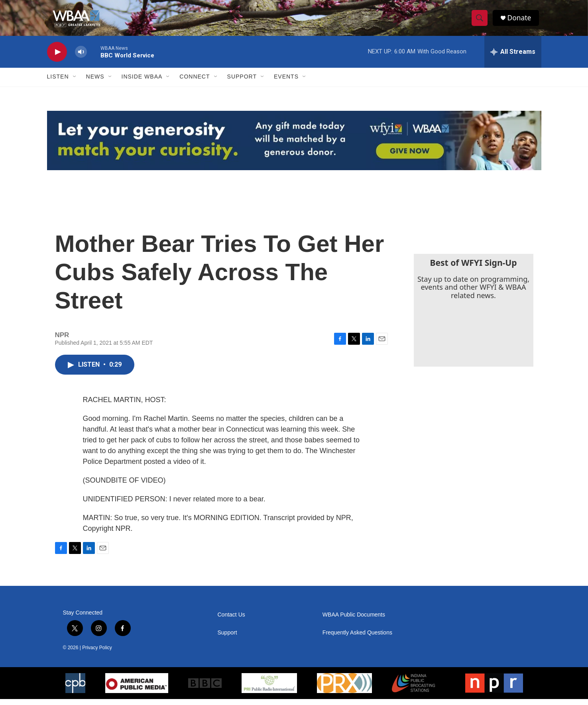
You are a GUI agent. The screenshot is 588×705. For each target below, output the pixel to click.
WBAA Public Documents (354, 621)
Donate (521, 21)
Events (286, 83)
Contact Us (231, 621)
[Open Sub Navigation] (75, 83)
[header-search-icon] (481, 21)
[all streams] (513, 58)
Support (242, 83)
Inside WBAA (142, 83)
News (95, 83)
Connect (195, 83)
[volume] (81, 58)
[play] (57, 58)
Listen (58, 83)
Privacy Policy (97, 654)
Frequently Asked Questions (357, 639)
